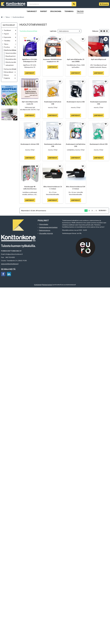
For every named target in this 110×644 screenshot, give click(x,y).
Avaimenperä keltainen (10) (53, 103)
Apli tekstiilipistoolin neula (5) (30, 103)
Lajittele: (53, 31)
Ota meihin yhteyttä (46, 233)
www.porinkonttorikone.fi (10, 264)
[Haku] (52, 4)
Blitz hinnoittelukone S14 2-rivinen (76, 188)
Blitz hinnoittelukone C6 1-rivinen (53, 188)
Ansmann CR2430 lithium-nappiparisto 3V (53, 60)
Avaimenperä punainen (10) (99, 103)
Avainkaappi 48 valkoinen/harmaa (30, 188)
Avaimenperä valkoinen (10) (53, 145)
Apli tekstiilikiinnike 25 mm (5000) (76, 60)
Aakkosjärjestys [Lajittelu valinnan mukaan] (64, 31)
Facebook (3, 274)
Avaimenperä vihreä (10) (99, 144)
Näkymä (95, 31)
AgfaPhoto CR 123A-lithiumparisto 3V (30, 60)
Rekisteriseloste (45, 230)
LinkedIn (9, 274)
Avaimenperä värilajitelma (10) (76, 145)
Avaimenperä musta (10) (76, 102)
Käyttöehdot (38, 285)
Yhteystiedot (44, 224)
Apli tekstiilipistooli (98, 59)
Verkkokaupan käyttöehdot (48, 227)
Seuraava (103, 211)
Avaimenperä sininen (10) (30, 144)
